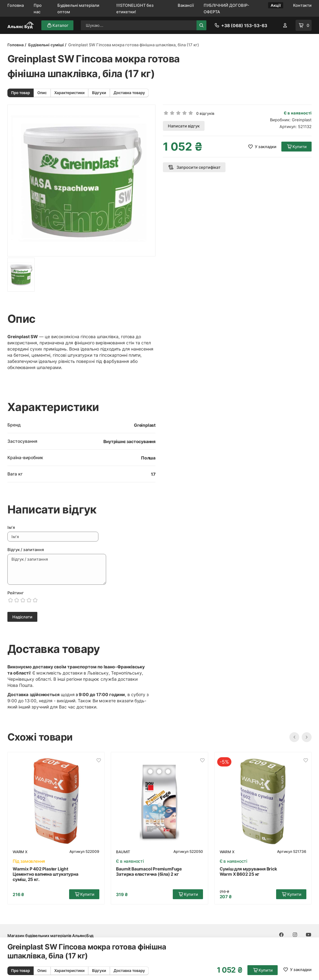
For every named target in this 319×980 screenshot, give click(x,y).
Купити (263, 970)
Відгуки (99, 93)
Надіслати (22, 617)
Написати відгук (184, 126)
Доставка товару (129, 93)
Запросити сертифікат (194, 167)
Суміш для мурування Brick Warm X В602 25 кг (248, 871)
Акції (276, 5)
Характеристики (69, 93)
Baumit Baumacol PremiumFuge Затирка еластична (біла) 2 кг (149, 871)
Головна (16, 5)
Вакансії (186, 5)
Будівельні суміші (46, 45)
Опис (42, 93)
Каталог (57, 25)
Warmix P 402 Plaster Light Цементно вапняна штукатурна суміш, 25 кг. (46, 874)
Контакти (302, 5)
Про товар (21, 93)
